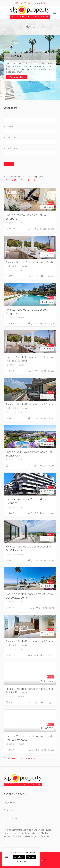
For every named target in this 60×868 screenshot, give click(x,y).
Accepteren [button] (19, 857)
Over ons (8, 810)
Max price (8, 126)
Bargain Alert (10, 802)
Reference (8, 116)
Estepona (10, 223)
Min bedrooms (11, 137)
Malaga (21, 223)
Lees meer (21, 861)
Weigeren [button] (31, 857)
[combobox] (30, 131)
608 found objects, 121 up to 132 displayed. (23, 177)
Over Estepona (11, 818)
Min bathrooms (11, 148)
